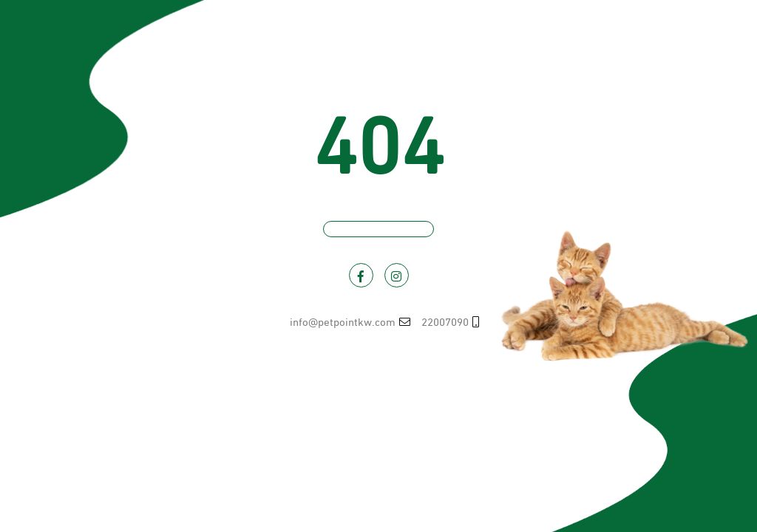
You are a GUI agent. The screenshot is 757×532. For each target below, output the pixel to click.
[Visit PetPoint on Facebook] (361, 275)
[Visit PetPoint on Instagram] (397, 275)
